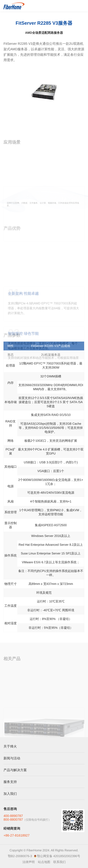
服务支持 (10, 782)
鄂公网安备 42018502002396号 (59, 856)
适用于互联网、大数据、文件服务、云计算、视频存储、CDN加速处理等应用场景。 (43, 222)
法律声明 (29, 862)
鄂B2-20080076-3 (20, 856)
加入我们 (10, 794)
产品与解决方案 (15, 770)
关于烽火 (10, 746)
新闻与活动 (12, 758)
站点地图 (44, 862)
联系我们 (59, 862)
